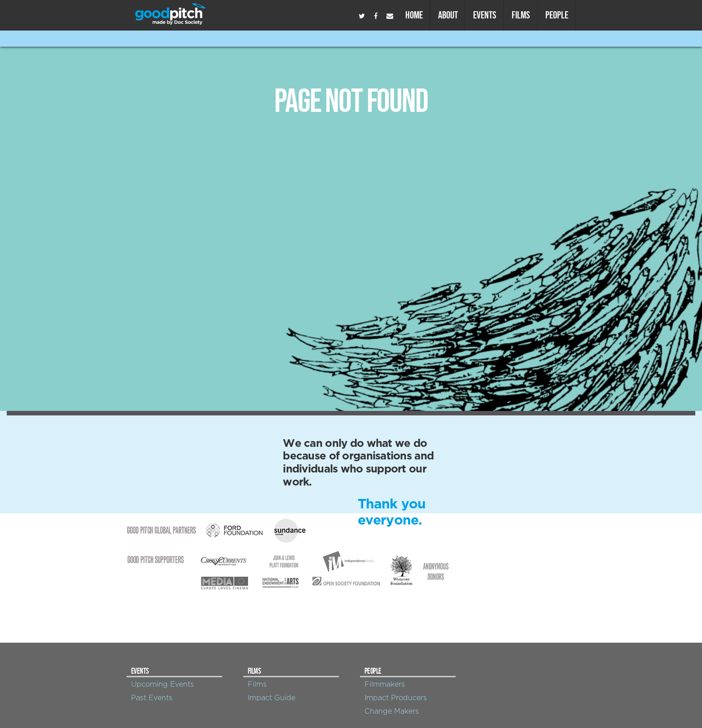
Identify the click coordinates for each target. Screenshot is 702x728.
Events (485, 15)
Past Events (152, 698)
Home (414, 15)
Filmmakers (385, 684)
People (557, 15)
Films (521, 15)
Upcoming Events (162, 684)
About (448, 15)
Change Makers (392, 711)
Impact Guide (272, 698)
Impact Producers (396, 698)
